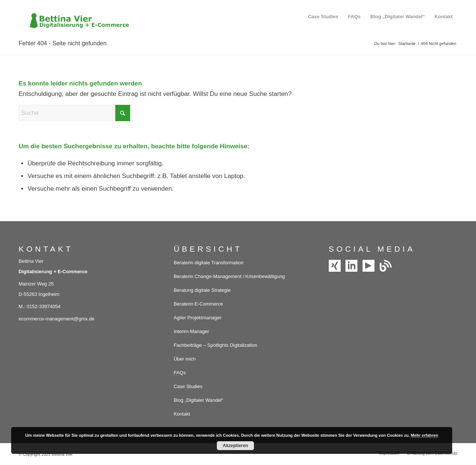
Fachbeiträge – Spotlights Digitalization (216, 345)
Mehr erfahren (424, 435)
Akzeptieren (235, 446)
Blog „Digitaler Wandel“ (198, 400)
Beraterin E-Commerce (198, 304)
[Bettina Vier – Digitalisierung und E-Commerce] (74, 17)
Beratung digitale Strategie (202, 290)
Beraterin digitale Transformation (209, 263)
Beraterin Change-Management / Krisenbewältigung (229, 276)
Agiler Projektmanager (198, 318)
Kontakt (182, 414)
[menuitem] (323, 17)
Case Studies (188, 386)
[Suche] (74, 113)
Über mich (185, 359)
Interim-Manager (191, 331)
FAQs (180, 373)
